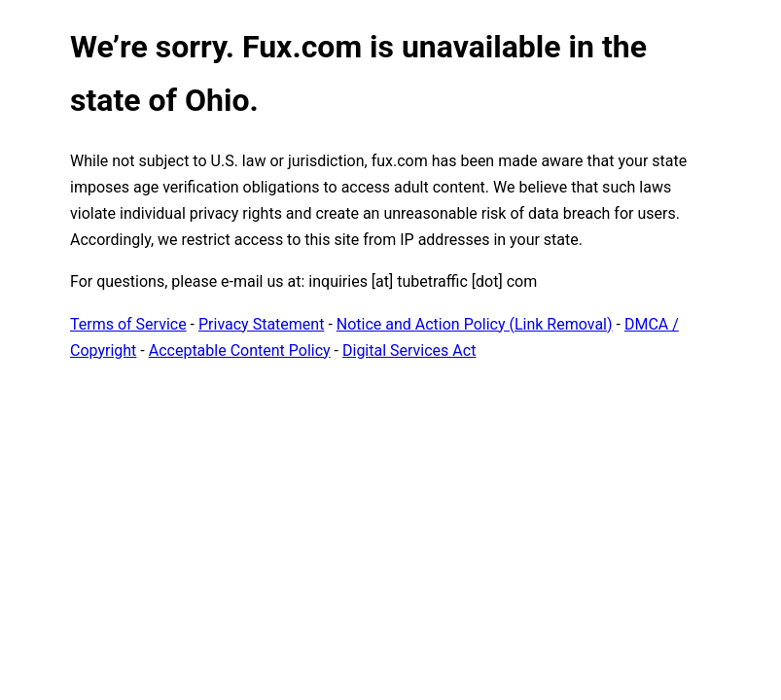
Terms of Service (128, 324)
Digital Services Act (409, 350)
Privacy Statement (261, 324)
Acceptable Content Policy (240, 350)
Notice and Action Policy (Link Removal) (475, 324)
